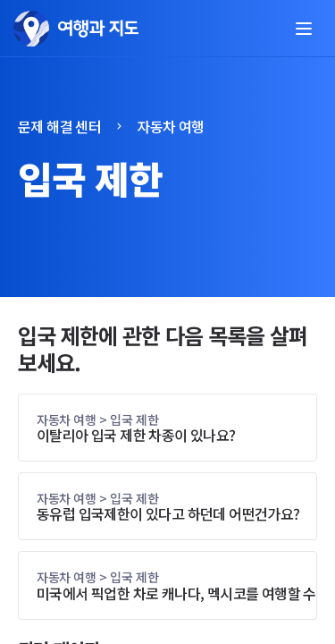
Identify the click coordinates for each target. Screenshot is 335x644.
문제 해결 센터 (59, 126)
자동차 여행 (170, 126)
